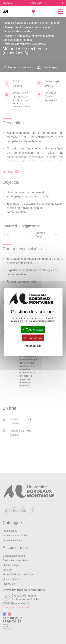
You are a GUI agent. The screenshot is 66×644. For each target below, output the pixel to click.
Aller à (8, 3)
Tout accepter (33, 329)
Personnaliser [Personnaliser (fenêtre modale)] (33, 346)
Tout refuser (33, 338)
